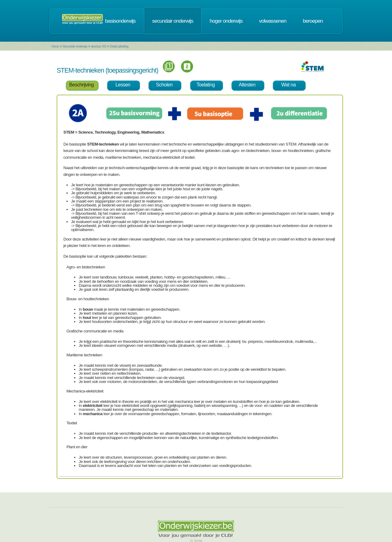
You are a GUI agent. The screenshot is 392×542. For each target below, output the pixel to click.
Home (55, 46)
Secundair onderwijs (75, 46)
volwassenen (273, 21)
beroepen (313, 21)
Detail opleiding (119, 46)
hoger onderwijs (226, 21)
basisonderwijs (120, 21)
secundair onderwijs (173, 21)
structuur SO (99, 46)
